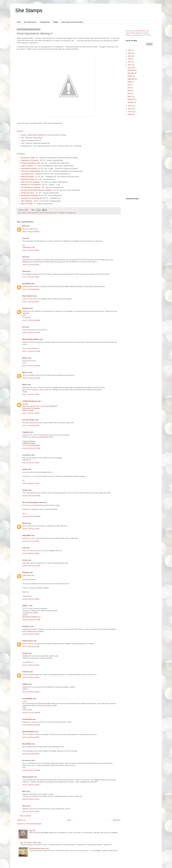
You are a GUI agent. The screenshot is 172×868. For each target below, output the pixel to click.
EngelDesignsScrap (29, 443)
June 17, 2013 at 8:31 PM (31, 426)
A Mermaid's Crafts (29, 247)
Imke (24, 226)
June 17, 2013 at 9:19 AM (31, 277)
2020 (130, 56)
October (130, 76)
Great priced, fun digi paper (31, 408)
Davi (24, 257)
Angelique (26, 432)
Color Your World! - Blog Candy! (30, 843)
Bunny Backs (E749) (35, 135)
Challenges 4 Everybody (30, 160)
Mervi (24, 791)
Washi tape (72, 213)
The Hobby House (27, 174)
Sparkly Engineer (28, 732)
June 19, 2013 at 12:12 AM (31, 566)
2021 (130, 53)
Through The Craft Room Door (32, 198)
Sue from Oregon (28, 420)
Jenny (25, 271)
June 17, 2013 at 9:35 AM (31, 289)
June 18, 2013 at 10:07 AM (31, 496)
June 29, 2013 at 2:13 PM (31, 811)
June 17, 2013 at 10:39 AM (31, 320)
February (131, 99)
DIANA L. (26, 606)
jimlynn (25, 358)
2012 (130, 106)
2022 (130, 50)
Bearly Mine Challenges (29, 195)
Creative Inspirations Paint (30, 163)
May (129, 91)
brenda (25, 469)
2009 (130, 115)
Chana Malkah (27, 699)
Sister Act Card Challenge (30, 182)
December (131, 70)
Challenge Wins (45, 22)
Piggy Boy (32, 830)
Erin (24, 327)
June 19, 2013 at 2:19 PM (31, 647)
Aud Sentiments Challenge (31, 187)
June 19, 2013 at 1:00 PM (31, 634)
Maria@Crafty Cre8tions (31, 339)
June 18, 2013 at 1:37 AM (31, 483)
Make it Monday (27, 204)
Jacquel (25, 490)
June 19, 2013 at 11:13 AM (31, 620)
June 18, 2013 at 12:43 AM (31, 448)
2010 (130, 112)
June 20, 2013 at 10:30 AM (31, 713)
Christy (25, 560)
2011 (130, 109)
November (131, 73)
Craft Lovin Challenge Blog (31, 171)
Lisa (24, 238)
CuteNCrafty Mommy (30, 401)
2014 (130, 65)
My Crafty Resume (30, 22)
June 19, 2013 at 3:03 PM (31, 677)
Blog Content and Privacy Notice (72, 22)
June (129, 88)
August (130, 82)
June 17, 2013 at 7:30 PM (31, 413)
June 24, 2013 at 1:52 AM (31, 785)
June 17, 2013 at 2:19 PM (31, 395)
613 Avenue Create (28, 158)
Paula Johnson (28, 296)
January (130, 102)
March (130, 96)
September (131, 79)
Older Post (116, 820)
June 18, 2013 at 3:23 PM (31, 541)
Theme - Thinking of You (61, 213)
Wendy (25, 523)
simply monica (27, 641)
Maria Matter (27, 744)
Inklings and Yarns (27, 193)
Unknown (26, 308)
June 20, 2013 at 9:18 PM (31, 754)
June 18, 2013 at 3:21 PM (31, 529)
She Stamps (29, 10)
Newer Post (21, 820)
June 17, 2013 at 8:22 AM (31, 265)
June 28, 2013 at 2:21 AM (31, 799)
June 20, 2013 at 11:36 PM (31, 770)
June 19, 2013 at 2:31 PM (31, 665)
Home (19, 22)
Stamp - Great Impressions (30, 213)
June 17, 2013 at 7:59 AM (31, 250)
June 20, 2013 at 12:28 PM (31, 725)
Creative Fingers (35, 445)
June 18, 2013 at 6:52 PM (31, 553)
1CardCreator (27, 719)
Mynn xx (25, 372)
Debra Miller (27, 535)
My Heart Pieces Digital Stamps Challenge (36, 190)
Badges (56, 22)
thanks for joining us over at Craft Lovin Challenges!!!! (40, 406)
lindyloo (25, 684)
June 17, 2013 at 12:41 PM (31, 378)
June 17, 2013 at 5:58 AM (31, 232)
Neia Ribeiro (27, 284)
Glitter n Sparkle (27, 166)
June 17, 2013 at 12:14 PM (31, 351)
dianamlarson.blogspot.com (31, 617)
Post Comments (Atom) (34, 824)
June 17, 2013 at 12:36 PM (31, 366)
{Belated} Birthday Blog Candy (39, 848)
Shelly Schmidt (28, 777)
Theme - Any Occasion (46, 213)
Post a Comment (25, 816)
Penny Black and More (29, 168)
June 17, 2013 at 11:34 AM (31, 333)
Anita (24, 548)
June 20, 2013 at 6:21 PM (31, 737)
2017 (130, 62)
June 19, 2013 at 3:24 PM (31, 692)
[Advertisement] (139, 157)
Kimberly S (26, 626)
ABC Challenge (26, 201)
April (129, 94)
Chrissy (25, 653)
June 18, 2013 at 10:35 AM (31, 516)
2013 (130, 68)
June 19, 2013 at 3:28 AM (31, 599)
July (129, 85)
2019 (130, 59)
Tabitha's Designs (28, 410)
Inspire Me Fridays (28, 179)
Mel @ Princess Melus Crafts (33, 502)
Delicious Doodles (27, 177)
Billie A (25, 385)
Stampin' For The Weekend (31, 185)
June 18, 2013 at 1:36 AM (31, 463)
